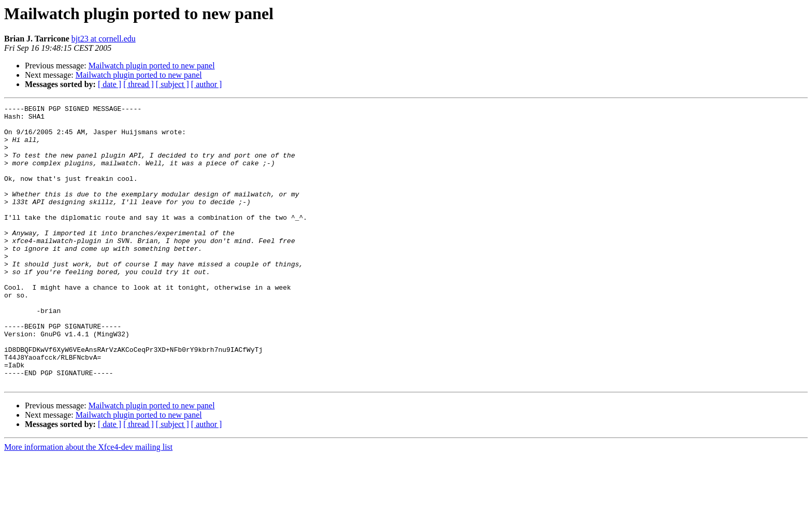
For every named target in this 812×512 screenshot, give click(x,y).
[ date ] (110, 84)
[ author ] (207, 84)
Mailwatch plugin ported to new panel (152, 66)
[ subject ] (172, 84)
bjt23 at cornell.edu (104, 39)
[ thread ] (139, 84)
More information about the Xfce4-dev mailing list (88, 503)
